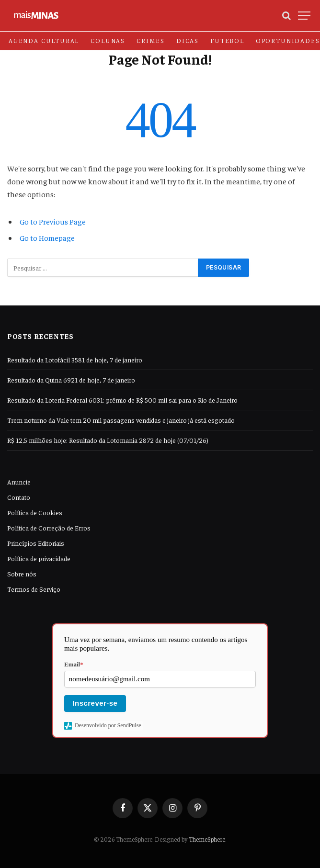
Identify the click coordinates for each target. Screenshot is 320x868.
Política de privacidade (39, 558)
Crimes (151, 40)
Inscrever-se (95, 703)
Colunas (108, 40)
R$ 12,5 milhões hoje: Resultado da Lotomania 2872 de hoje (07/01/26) (108, 440)
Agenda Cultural (44, 40)
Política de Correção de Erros (49, 528)
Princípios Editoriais (36, 543)
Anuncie (19, 482)
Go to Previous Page (53, 221)
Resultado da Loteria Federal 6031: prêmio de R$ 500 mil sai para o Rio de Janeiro (122, 400)
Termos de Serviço (34, 589)
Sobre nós (22, 574)
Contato (19, 497)
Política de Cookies (35, 512)
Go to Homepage (47, 237)
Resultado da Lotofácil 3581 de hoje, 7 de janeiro (75, 360)
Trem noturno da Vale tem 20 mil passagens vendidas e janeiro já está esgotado (121, 420)
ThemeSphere (207, 839)
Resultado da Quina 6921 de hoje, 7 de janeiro (71, 380)
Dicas (188, 40)
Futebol (227, 40)
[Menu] (304, 16)
